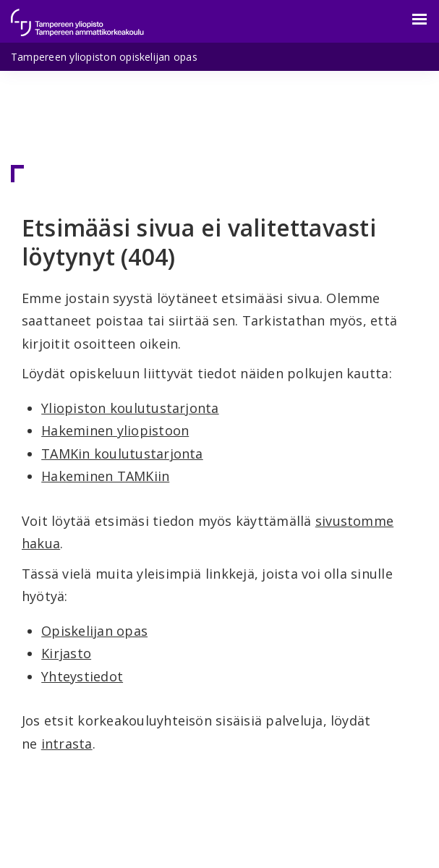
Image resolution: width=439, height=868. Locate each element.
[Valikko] (411, 20)
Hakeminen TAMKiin (105, 476)
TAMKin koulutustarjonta (122, 454)
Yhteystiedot (82, 676)
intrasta (67, 744)
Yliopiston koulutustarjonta (130, 408)
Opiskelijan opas (94, 631)
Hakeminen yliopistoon (115, 430)
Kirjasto (66, 653)
